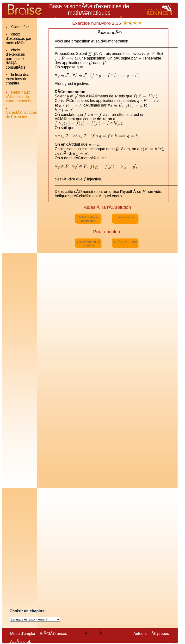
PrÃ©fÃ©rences (53, 634)
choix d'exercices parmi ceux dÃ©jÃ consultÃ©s (15, 59)
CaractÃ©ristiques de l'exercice (21, 115)
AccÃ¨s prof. (21, 641)
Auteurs (140, 634)
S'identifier (20, 27)
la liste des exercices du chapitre (18, 79)
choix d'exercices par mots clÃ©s (19, 39)
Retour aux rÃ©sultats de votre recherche (19, 97)
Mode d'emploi (23, 634)
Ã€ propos (160, 634)
